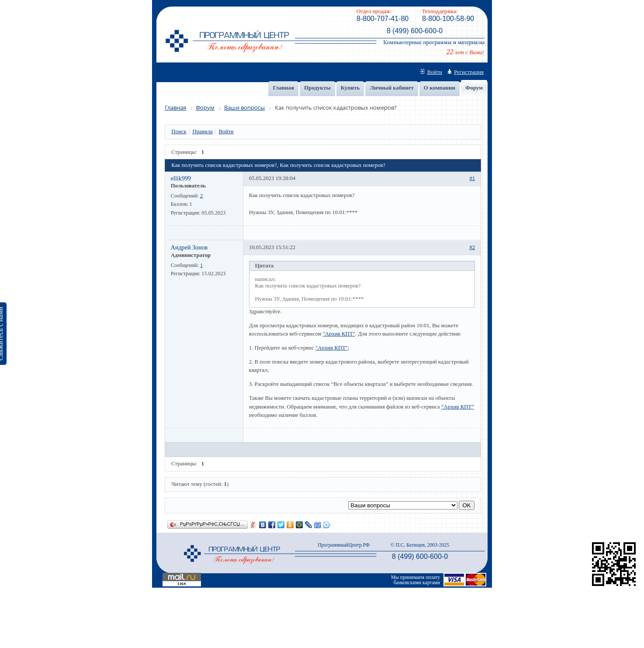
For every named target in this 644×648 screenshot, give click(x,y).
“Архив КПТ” (458, 407)
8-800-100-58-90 (448, 19)
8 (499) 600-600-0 (415, 31)
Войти (435, 72)
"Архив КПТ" (339, 334)
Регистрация (469, 72)
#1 (472, 178)
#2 (472, 247)
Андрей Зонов (189, 247)
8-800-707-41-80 (383, 19)
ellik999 (181, 178)
